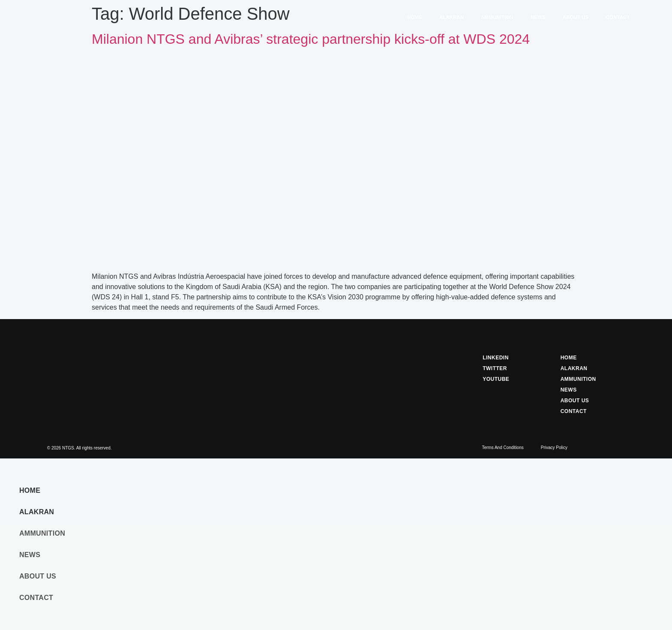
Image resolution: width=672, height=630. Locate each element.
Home (415, 17)
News (538, 17)
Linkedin (496, 358)
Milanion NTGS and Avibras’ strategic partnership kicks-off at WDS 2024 (311, 39)
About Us (576, 17)
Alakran (451, 17)
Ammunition (497, 17)
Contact (618, 17)
